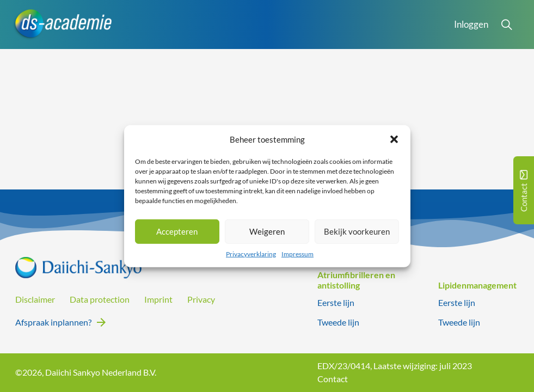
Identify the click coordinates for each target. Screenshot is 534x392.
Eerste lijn (336, 303)
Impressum (297, 253)
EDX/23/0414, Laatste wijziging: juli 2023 (395, 366)
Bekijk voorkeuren (357, 231)
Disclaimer (35, 299)
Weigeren (267, 231)
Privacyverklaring (251, 253)
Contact (333, 379)
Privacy (201, 299)
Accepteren (177, 231)
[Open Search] (507, 24)
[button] (394, 139)
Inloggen (471, 24)
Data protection (100, 299)
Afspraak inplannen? (53, 322)
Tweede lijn (338, 322)
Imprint (158, 299)
